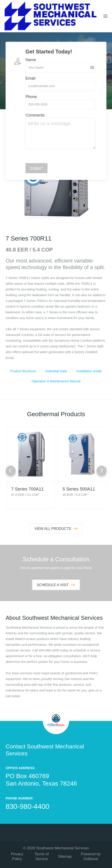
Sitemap (65, 856)
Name (31, 60)
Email (30, 78)
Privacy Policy (17, 856)
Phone (31, 97)
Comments (35, 115)
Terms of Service (42, 856)
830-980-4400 (28, 806)
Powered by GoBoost (91, 856)
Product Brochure (23, 371)
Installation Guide (89, 371)
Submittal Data (56, 371)
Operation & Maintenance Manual (56, 381)
